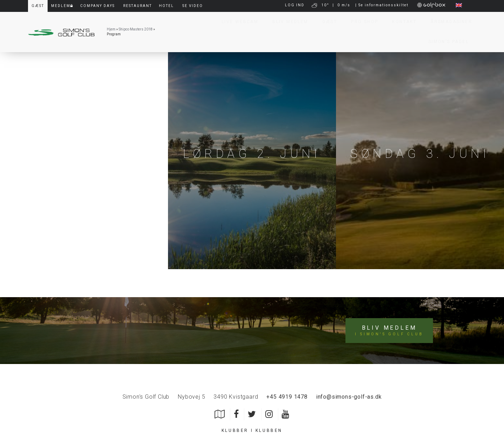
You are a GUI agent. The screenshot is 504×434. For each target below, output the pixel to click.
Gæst (327, 22)
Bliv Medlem (287, 22)
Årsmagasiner (448, 22)
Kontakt (401, 22)
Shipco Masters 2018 (136, 29)
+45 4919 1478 (287, 397)
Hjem (111, 29)
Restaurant (138, 6)
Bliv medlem (389, 331)
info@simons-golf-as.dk (349, 397)
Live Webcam (237, 22)
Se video (193, 6)
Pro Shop (361, 22)
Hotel (166, 6)
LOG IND (295, 5)
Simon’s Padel (445, 42)
